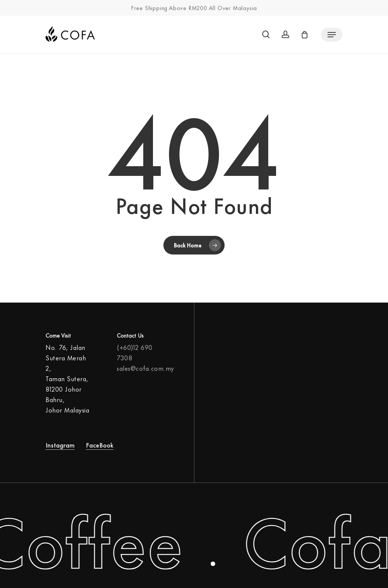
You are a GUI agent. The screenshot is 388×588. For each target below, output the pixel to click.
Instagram (60, 445)
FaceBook (100, 445)
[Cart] (306, 35)
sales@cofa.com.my (145, 368)
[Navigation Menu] (332, 35)
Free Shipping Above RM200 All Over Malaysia (194, 8)
